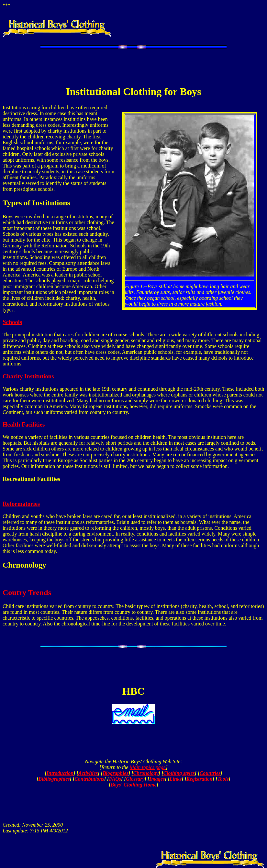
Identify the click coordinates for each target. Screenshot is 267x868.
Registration (200, 779)
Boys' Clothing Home (133, 785)
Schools (12, 322)
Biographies (116, 773)
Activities (88, 773)
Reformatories (21, 504)
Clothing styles (179, 773)
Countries (210, 773)
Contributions (89, 779)
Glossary (135, 779)
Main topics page (148, 767)
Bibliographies (54, 779)
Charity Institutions (28, 376)
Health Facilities (24, 424)
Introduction (60, 773)
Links (176, 779)
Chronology (146, 773)
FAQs (115, 779)
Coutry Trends (27, 592)
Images (157, 779)
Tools (223, 779)
